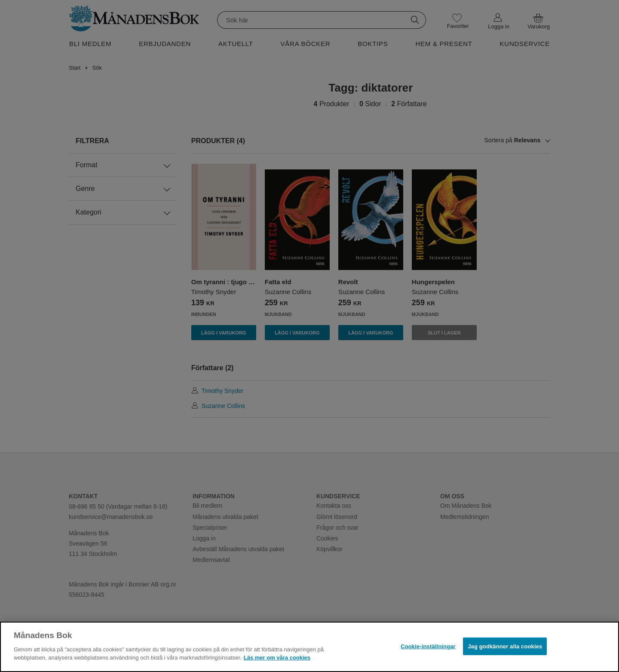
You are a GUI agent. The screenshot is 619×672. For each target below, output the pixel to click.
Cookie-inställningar (428, 646)
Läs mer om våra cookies (277, 658)
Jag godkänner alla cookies (505, 646)
